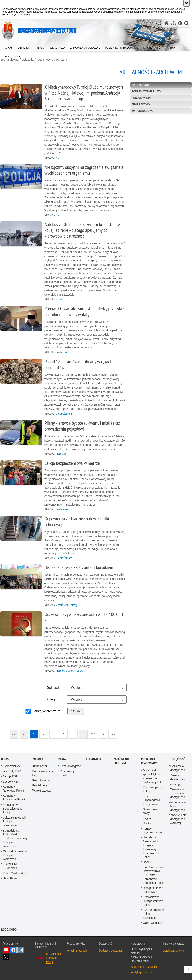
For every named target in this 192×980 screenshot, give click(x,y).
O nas (5, 758)
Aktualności (44, 59)
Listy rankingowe (71, 765)
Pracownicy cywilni (67, 773)
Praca (62, 758)
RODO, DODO (9, 929)
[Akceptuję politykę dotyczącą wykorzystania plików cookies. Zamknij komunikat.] (187, 3)
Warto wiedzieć (152, 922)
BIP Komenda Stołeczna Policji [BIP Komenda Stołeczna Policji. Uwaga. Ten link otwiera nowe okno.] (53, 957)
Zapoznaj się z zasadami (144, 966)
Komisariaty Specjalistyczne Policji (13, 808)
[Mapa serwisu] (174, 23)
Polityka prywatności (142, 971)
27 (92, 733)
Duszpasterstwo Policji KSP (153, 889)
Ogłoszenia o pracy (151, 810)
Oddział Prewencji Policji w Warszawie (14, 821)
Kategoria (53, 699)
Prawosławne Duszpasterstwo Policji (153, 900)
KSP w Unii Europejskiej (11, 865)
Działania (27, 59)
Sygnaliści (149, 818)
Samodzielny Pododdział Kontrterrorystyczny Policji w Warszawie (15, 838)
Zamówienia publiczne (121, 760)
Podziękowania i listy (147, 91)
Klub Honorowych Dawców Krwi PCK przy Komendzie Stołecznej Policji (154, 874)
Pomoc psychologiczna (153, 830)
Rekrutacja (93, 758)
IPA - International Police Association (154, 913)
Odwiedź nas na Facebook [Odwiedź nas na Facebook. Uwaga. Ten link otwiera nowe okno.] (13, 949)
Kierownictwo (11, 765)
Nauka (147, 823)
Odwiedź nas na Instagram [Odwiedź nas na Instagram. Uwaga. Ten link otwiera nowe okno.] (21, 949)
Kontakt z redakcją (77, 950)
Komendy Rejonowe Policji (13, 788)
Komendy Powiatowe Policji (14, 797)
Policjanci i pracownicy (149, 760)
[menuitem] (9, 47)
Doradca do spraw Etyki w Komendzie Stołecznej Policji (153, 776)
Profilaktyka (141, 104)
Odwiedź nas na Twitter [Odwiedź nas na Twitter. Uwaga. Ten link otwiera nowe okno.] (6, 956)
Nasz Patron (11, 878)
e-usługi (175, 783)
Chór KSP (149, 861)
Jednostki (53, 687)
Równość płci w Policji (153, 788)
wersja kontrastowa (173, 950)
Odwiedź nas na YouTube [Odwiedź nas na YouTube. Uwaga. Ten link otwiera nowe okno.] (6, 949)
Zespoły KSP (11, 781)
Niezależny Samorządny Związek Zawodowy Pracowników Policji (151, 846)
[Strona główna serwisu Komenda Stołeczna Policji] (167, 23)
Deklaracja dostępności (112, 950)
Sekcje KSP (10, 776)
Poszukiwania (141, 98)
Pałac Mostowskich (15, 872)
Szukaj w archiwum (46, 711)
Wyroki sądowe (143, 111)
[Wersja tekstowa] (180, 23)
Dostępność (177, 758)
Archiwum (60, 59)
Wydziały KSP (12, 771)
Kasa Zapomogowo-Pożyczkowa (152, 799)
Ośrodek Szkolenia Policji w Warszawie (15, 854)
